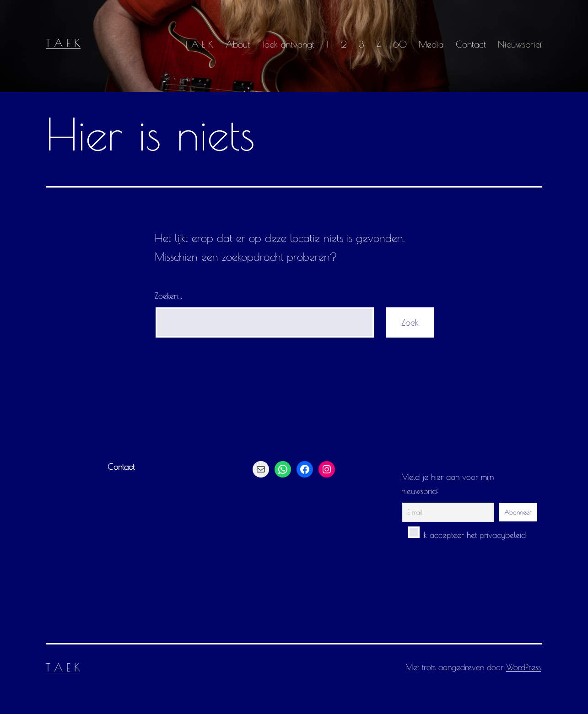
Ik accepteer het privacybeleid (467, 535)
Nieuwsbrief (520, 44)
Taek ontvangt (288, 44)
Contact (471, 44)
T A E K (63, 43)
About (238, 44)
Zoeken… (168, 296)
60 (400, 44)
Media (431, 44)
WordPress (523, 667)
